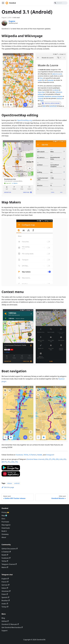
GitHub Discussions (10, 549)
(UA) (61, 459)
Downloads (6, 528)
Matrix (5, 567)
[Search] (60, 3)
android (17, 483)
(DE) (57, 459)
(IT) (50, 459)
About (4, 537)
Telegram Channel (9, 564)
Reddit (40, 455)
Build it (4, 531)
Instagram (50, 455)
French (5, 582)
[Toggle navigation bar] (3, 3)
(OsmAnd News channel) (35, 459)
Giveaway (5, 534)
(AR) (13, 462)
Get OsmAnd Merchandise (12, 627)
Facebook (19, 455)
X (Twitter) (33, 455)
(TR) (16, 462)
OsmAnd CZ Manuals (10, 624)
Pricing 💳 (5, 512)
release (10, 483)
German (5, 585)
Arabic (5, 604)
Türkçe (5, 607)
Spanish (5, 597)
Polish (5, 594)
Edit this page (8, 487)
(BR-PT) (4, 462)
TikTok (26, 455)
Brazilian (6, 601)
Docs (3, 519)
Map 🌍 (4, 515)
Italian (5, 588)
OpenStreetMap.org (25, 120)
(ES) (65, 459)
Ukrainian (6, 591)
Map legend (6, 525)
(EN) (47, 459)
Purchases (5, 522)
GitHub (5, 621)
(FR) (54, 459)
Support (4, 631)
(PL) (9, 462)
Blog (3, 618)
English (5, 579)
